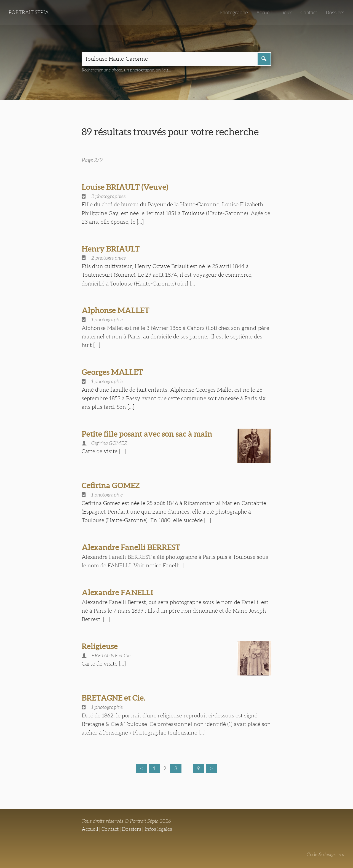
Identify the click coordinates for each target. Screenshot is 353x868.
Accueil (264, 12)
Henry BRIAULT (111, 249)
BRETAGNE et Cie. (113, 698)
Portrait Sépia (29, 12)
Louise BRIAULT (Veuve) (125, 187)
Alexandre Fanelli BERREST (131, 547)
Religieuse (100, 646)
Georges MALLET (112, 372)
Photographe (234, 12)
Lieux (286, 12)
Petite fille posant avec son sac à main (147, 434)
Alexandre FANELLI (117, 592)
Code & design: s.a (326, 854)
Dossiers (335, 12)
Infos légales (158, 829)
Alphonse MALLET (116, 310)
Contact (309, 12)
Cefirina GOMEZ (111, 485)
